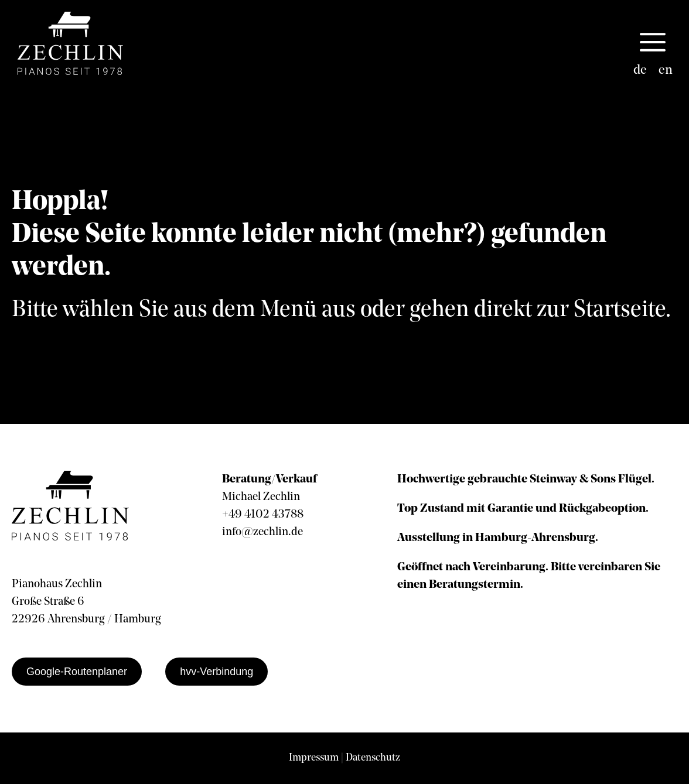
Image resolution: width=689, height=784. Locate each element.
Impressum (314, 758)
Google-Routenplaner (77, 672)
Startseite (620, 310)
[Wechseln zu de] (640, 71)
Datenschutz (373, 758)
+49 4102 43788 (263, 515)
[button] (653, 43)
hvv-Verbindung (216, 672)
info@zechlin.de (262, 532)
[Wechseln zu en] (666, 71)
